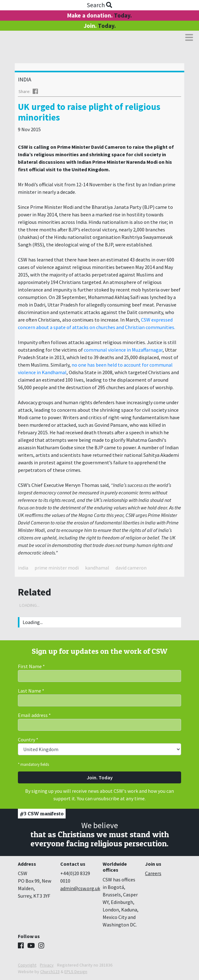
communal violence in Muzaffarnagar (123, 350)
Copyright (27, 965)
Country (28, 740)
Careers (153, 873)
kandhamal (97, 568)
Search (99, 5)
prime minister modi (57, 568)
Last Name (31, 691)
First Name (31, 666)
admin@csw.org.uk (80, 888)
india (23, 568)
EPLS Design (76, 972)
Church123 (50, 972)
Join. (100, 26)
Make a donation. (99, 15)
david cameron (131, 568)
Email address (34, 715)
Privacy (47, 965)
